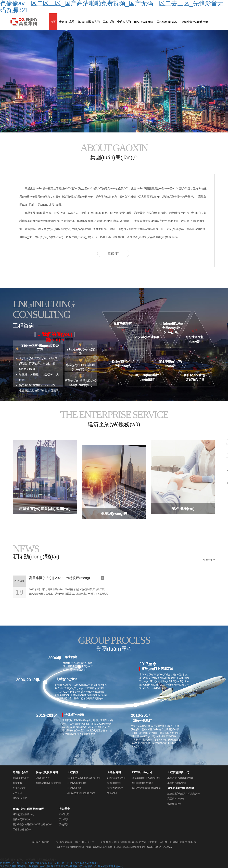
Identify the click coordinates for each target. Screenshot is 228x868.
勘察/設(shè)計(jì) (116, 778)
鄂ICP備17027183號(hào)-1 (101, 847)
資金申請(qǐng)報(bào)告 (171, 362)
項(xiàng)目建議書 (147, 337)
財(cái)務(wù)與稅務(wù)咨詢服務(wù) (33, 824)
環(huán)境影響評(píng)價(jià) (147, 375)
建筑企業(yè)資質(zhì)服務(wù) (183, 793)
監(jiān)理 (112, 793)
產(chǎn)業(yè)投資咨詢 (48, 783)
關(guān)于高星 (21, 778)
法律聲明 (60, 847)
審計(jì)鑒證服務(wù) (23, 814)
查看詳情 (113, 253)
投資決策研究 (123, 324)
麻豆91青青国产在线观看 (64, 866)
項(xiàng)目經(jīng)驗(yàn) (81, 793)
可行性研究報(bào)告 (195, 337)
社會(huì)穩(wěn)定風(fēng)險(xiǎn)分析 (171, 324)
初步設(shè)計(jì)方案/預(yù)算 (195, 375)
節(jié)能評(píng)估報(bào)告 (123, 362)
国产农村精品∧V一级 (89, 866)
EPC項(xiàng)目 (144, 22)
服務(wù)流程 (74, 788)
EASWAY (167, 847)
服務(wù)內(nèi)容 (77, 783)
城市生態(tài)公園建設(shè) (146, 788)
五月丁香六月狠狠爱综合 (13, 866)
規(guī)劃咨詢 (43, 778)
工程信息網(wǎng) (177, 783)
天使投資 (64, 824)
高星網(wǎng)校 (176, 799)
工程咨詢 (108, 22)
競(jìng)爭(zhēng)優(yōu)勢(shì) (84, 778)
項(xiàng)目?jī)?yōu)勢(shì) (146, 778)
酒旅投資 (64, 819)
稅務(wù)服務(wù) (22, 819)
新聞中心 (17, 783)
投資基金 (65, 809)
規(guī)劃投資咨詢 (89, 22)
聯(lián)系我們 (20, 798)
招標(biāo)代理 (115, 788)
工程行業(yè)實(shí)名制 (180, 778)
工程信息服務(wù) (167, 22)
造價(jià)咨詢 (114, 783)
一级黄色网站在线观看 (39, 866)
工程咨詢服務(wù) (22, 829)
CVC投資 (64, 814)
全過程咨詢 (124, 22)
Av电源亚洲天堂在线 (112, 866)
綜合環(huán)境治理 (143, 783)
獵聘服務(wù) (174, 804)
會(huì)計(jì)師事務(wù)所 (28, 809)
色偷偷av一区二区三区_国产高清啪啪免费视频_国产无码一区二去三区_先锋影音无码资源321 (49, 863)
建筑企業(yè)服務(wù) (195, 22)
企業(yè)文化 (19, 788)
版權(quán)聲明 (75, 847)
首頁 (53, 22)
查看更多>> (209, 560)
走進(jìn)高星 (67, 22)
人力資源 (17, 793)
